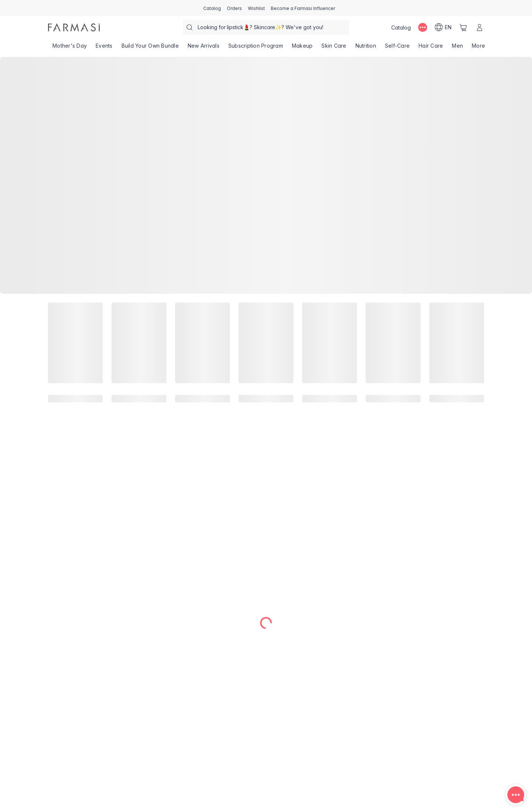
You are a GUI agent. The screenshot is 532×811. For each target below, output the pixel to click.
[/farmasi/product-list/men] (457, 48)
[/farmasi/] (74, 27)
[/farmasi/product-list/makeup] (302, 48)
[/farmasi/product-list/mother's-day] (70, 48)
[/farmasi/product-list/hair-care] (431, 48)
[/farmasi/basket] (463, 27)
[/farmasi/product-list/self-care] (397, 48)
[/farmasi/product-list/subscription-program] (256, 48)
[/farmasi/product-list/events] (104, 48)
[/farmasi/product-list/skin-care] (334, 48)
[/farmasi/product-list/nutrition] (366, 48)
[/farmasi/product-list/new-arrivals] (204, 48)
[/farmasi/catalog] (212, 8)
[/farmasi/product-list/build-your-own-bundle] (150, 48)
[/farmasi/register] (234, 8)
